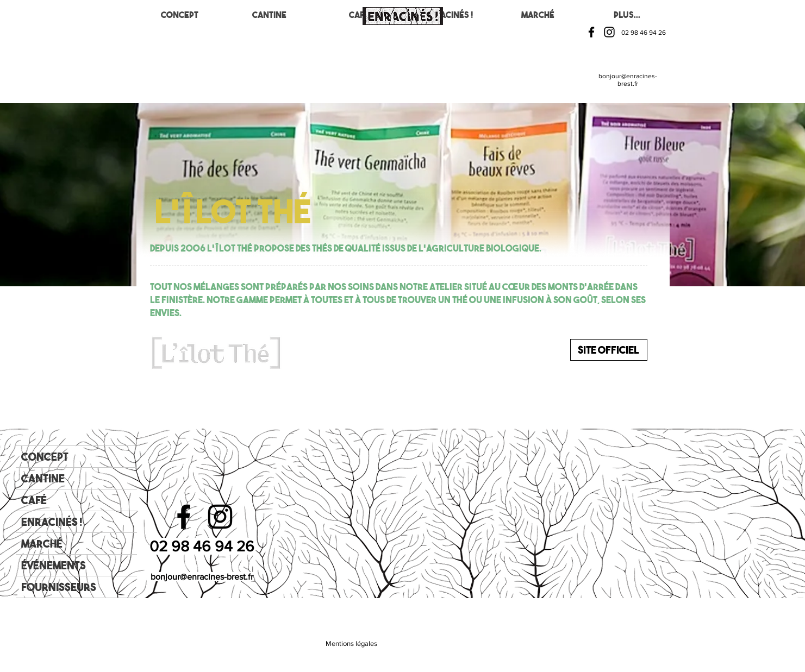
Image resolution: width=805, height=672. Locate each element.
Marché (42, 544)
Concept (45, 457)
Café (34, 500)
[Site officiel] (609, 350)
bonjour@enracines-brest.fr (628, 80)
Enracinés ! (52, 522)
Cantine (43, 478)
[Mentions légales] (351, 644)
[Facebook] (591, 32)
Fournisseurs (59, 587)
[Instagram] (609, 32)
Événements (54, 565)
